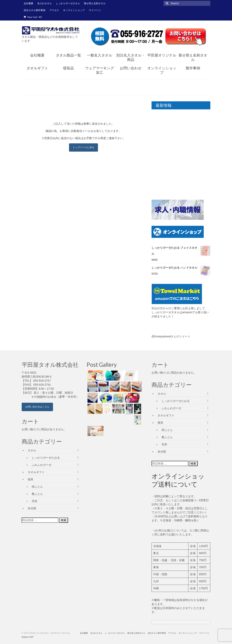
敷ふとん (37, 494)
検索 (64, 520)
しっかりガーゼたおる (46, 458)
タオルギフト (36, 472)
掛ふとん (37, 487)
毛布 (35, 501)
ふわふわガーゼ (42, 465)
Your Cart (33, 17)
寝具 (31, 479)
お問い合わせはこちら (37, 407)
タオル (32, 450)
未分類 (32, 508)
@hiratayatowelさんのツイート (171, 336)
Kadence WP (27, 637)
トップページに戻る (83, 147)
